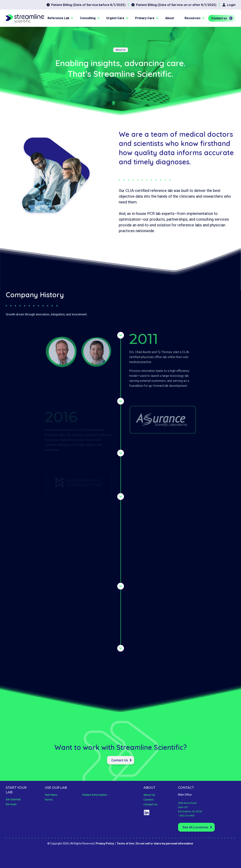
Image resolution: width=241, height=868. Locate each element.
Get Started (13, 799)
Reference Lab (58, 18)
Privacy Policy (105, 843)
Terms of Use (125, 843)
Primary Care (145, 18)
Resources (193, 18)
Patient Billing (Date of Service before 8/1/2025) (86, 5)
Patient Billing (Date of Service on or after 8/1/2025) (174, 5)
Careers (149, 800)
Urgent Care (115, 18)
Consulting (88, 18)
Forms (49, 800)
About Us (149, 795)
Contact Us (120, 760)
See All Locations (195, 827)
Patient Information (95, 795)
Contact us (222, 18)
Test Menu (51, 795)
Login (229, 5)
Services (11, 804)
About (170, 18)
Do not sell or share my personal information (165, 843)
